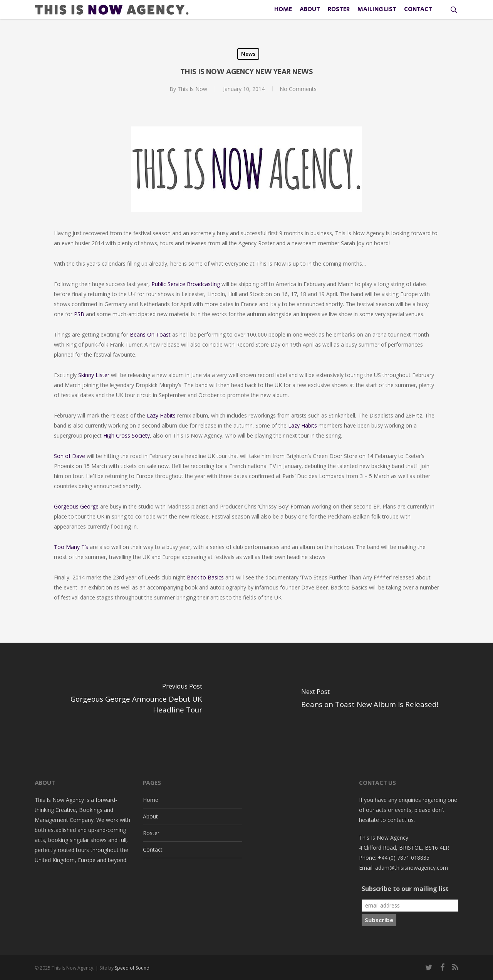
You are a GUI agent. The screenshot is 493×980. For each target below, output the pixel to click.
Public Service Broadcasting (186, 284)
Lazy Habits (161, 415)
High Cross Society (127, 435)
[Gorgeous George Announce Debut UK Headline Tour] (123, 700)
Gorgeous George (77, 506)
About (150, 816)
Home (151, 800)
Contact (153, 850)
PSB (79, 314)
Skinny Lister (94, 375)
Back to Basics (205, 577)
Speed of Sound (132, 968)
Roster (151, 833)
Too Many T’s (71, 547)
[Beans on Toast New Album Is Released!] (370, 700)
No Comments (298, 89)
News (248, 54)
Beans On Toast (150, 334)
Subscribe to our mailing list (405, 889)
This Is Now (192, 89)
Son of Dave (70, 456)
